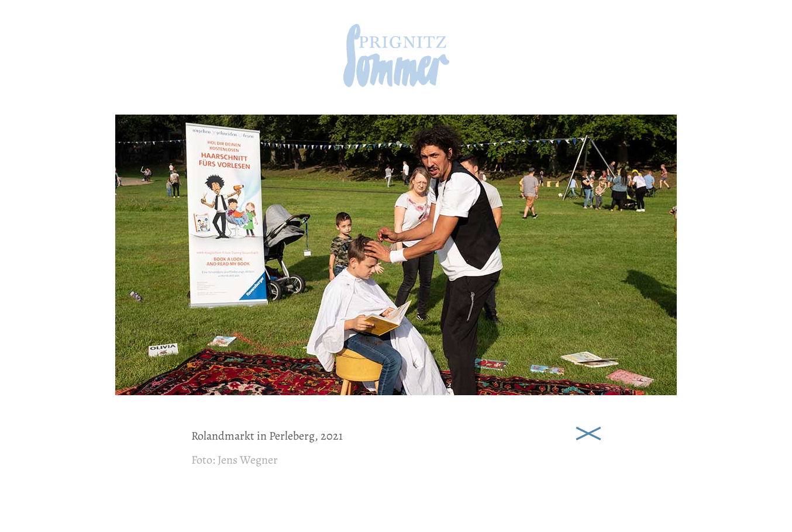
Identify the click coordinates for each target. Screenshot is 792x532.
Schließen (588, 433)
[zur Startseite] (396, 83)
